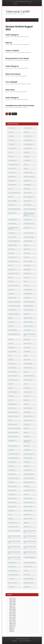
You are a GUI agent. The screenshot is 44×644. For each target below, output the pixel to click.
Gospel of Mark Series (13, 306)
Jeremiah (26, 347)
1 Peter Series (27, 136)
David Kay (11, 253)
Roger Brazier (12, 506)
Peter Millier (27, 462)
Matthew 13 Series (12, 416)
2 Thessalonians (12, 160)
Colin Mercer (27, 228)
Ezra (25, 281)
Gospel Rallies (12, 310)
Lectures (10, 396)
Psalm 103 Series (28, 482)
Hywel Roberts (12, 330)
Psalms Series (11, 490)
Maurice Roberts (28, 416)
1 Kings (25, 132)
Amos (10, 189)
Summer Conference (13, 531)
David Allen (11, 249)
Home (17, 2)
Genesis (10, 294)
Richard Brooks (27, 498)
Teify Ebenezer (12, 563)
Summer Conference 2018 (14, 541)
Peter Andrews (27, 458)
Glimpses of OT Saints (13, 302)
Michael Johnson (12, 424)
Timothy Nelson (12, 571)
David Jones (26, 249)
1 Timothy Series (28, 144)
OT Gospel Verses (12, 454)
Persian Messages (12, 458)
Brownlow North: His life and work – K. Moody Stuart (29, 214)
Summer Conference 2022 (30, 547)
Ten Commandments (29, 563)
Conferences (11, 237)
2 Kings (25, 152)
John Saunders (27, 364)
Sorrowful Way (12, 523)
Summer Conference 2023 (14, 552)
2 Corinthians (27, 148)
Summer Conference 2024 (30, 552)
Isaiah (10, 339)
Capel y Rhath (11, 219)
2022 (27, 2)
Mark (25, 404)
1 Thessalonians (27, 140)
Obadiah (10, 450)
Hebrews (10, 322)
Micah (10, 420)
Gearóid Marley (27, 290)
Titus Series (26, 575)
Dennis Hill (26, 253)
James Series (27, 343)
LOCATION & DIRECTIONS (25, 641)
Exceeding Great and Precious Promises (20, 105)
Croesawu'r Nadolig (28, 237)
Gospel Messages (28, 302)
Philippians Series (28, 474)
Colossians (11, 233)
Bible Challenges (27, 197)
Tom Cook (11, 579)
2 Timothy (26, 160)
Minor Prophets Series (13, 428)
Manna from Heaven (13, 74)
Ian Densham (27, 330)
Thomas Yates (27, 567)
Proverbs (10, 482)
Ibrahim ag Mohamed (13, 334)
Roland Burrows (27, 506)
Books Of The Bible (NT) (14, 209)
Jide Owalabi (27, 351)
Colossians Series (28, 233)
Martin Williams (27, 408)
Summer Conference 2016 (14, 536)
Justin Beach (27, 388)
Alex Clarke (11, 181)
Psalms (25, 486)
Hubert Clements (28, 326)
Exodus (25, 277)
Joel (25, 356)
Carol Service (27, 219)
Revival (25, 494)
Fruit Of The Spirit (12, 285)
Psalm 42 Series (12, 486)
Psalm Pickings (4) (12, 66)
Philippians (11, 474)
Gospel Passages (27, 306)
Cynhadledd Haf (27, 241)
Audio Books (27, 193)
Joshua (10, 384)
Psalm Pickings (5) (12, 35)
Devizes (26, 257)
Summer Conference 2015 (30, 531)
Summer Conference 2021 (14, 547)
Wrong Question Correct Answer (17, 58)
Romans (10, 510)
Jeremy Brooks (12, 351)
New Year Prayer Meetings (28, 441)
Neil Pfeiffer (11, 440)
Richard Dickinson (28, 502)
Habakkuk (26, 314)
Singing (10, 519)
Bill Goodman (27, 201)
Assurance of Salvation (13, 193)
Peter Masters (12, 462)
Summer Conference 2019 (30, 541)
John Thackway (12, 368)
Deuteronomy (12, 257)
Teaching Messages (28, 557)
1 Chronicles (11, 128)
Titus (25, 571)
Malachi (26, 400)
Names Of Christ (12, 436)
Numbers (26, 446)
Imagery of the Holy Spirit (29, 334)
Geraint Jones (11, 298)
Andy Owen (26, 189)
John (9, 360)
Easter (10, 265)
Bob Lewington (27, 205)
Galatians (10, 290)
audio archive (22, 2)
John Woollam (27, 368)
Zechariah (11, 587)
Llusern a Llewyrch (12, 50)
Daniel (25, 245)
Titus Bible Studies (12, 575)
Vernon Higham (27, 579)
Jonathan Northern (28, 376)
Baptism (10, 197)
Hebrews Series (27, 322)
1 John (10, 132)
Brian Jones (11, 213)
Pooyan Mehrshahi (28, 478)
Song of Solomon (28, 519)
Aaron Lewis (11, 168)
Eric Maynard (27, 273)
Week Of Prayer (12, 583)
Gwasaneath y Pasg (13, 314)
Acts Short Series (28, 172)
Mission (26, 428)
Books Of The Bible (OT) (29, 209)
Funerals (26, 285)
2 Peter (10, 156)
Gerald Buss (26, 298)
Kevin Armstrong (12, 392)
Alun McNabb (27, 185)
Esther (10, 277)
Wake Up (9, 43)
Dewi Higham (11, 261)
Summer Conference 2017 (30, 536)
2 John (10, 152)
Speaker (26, 523)
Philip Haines (11, 470)
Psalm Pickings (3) (12, 98)
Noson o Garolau (12, 446)
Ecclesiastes (26, 265)
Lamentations (27, 392)
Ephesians (26, 269)
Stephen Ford (27, 527)
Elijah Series (11, 269)
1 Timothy (11, 144)
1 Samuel (10, 140)
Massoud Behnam (12, 412)
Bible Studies (11, 201)
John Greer (26, 360)
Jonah (25, 372)
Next (14, 114)
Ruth (10, 514)
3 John (25, 164)
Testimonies (11, 567)
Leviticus (26, 396)
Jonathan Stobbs (27, 380)
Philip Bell (26, 466)
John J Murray (11, 364)
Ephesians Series (12, 273)
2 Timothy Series (12, 164)
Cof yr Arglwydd (11, 82)
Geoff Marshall (27, 294)
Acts (25, 168)
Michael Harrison (28, 420)
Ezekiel (10, 281)
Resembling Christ (28, 490)
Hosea (10, 326)
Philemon (11, 466)
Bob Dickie (11, 205)
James (10, 343)
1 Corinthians (27, 128)
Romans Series (27, 510)
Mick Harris (26, 424)
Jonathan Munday (12, 376)
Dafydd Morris (12, 245)
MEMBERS (15, 641)
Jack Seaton (26, 339)
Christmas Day (12, 224)
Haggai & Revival (27, 318)
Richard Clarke (12, 502)
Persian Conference (28, 454)
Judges (10, 388)
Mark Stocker (11, 408)
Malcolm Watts (12, 404)
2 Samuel (26, 156)
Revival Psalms (12, 498)
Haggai (10, 318)
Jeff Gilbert (11, 347)
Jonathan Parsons (12, 380)
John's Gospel (11, 372)
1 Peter (10, 136)
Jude (25, 384)
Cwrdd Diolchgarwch (13, 241)
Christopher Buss (28, 224)
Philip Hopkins (27, 470)
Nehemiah (26, 436)
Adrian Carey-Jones (28, 177)
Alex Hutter (26, 181)
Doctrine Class (27, 261)
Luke (10, 400)
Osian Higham (27, 450)
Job (9, 356)
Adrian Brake (11, 177)
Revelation (11, 494)
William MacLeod (28, 583)
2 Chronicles (11, 148)
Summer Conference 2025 (14, 557)
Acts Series (11, 172)
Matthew (26, 412)
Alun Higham (11, 185)
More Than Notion (12, 432)
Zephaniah (26, 587)
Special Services (12, 527)
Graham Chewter (28, 310)
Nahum (25, 432)
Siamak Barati (27, 514)
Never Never (10, 90)
